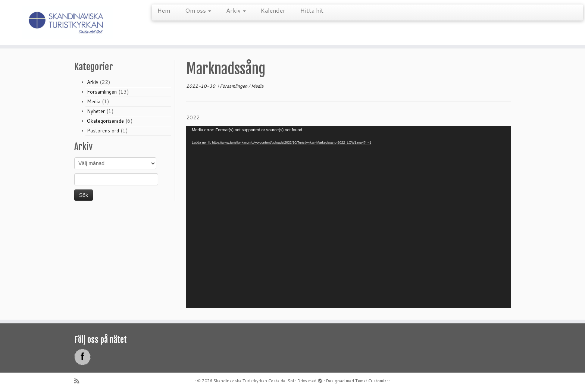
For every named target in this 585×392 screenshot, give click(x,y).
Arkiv (236, 10)
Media (94, 101)
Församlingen (102, 92)
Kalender (273, 10)
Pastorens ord (103, 131)
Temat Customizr (372, 381)
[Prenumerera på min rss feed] (79, 381)
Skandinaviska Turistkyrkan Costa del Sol (254, 381)
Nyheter (96, 111)
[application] (348, 217)
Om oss (198, 10)
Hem (164, 10)
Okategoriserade (105, 121)
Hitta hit (312, 10)
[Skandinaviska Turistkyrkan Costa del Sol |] (68, 22)
